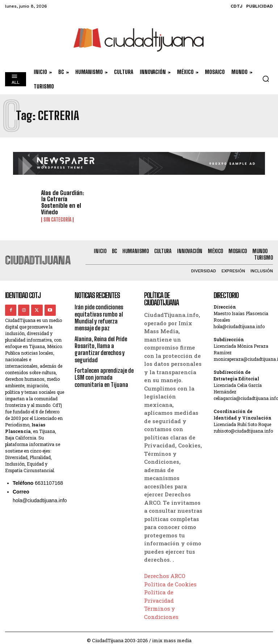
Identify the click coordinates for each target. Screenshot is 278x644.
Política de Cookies (170, 579)
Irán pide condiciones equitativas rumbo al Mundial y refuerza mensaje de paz (99, 312)
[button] (266, 79)
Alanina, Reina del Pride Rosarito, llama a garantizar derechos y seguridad (101, 344)
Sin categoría (57, 214)
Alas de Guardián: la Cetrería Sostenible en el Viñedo (65, 199)
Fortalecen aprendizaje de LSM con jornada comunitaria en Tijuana (104, 371)
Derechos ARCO (165, 570)
